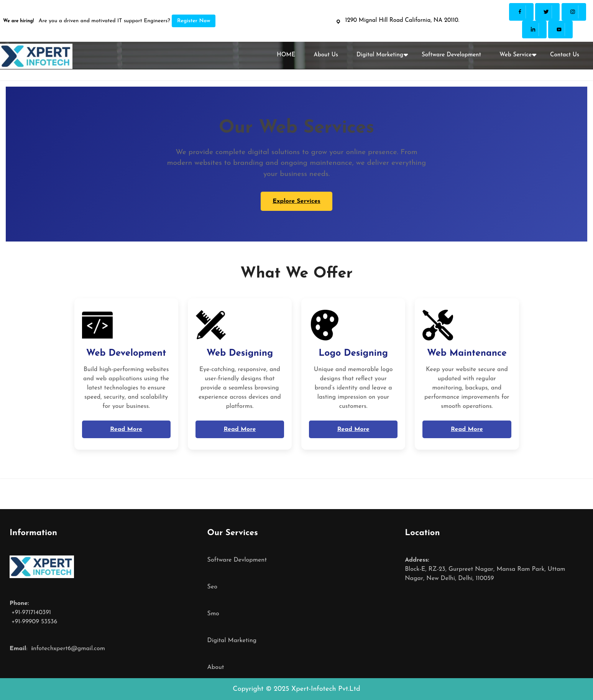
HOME (286, 55)
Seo (212, 587)
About (216, 667)
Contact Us (565, 55)
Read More (126, 429)
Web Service (516, 55)
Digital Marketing (380, 55)
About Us (326, 55)
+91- (16, 613)
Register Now (194, 21)
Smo (213, 614)
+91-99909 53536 (33, 622)
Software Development (451, 55)
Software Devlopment (237, 560)
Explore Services (296, 201)
